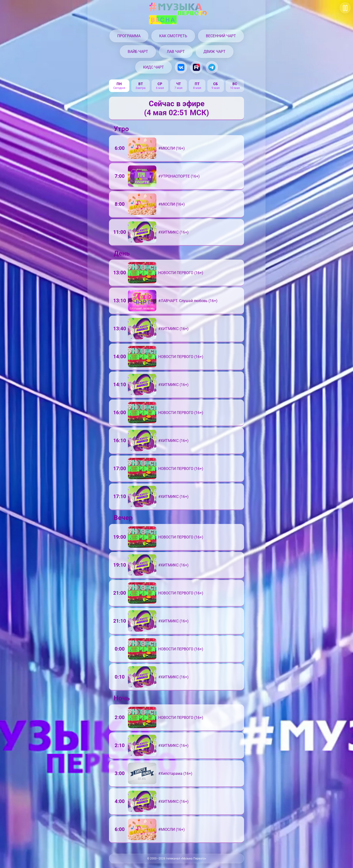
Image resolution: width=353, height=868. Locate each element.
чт (179, 84)
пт (197, 84)
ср (160, 84)
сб (215, 84)
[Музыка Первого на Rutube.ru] (196, 67)
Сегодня (119, 88)
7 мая (178, 88)
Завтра (140, 88)
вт (141, 84)
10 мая (235, 88)
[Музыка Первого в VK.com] (181, 67)
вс (235, 84)
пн (119, 84)
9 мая (216, 88)
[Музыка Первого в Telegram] (212, 67)
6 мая (160, 88)
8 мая (197, 88)
